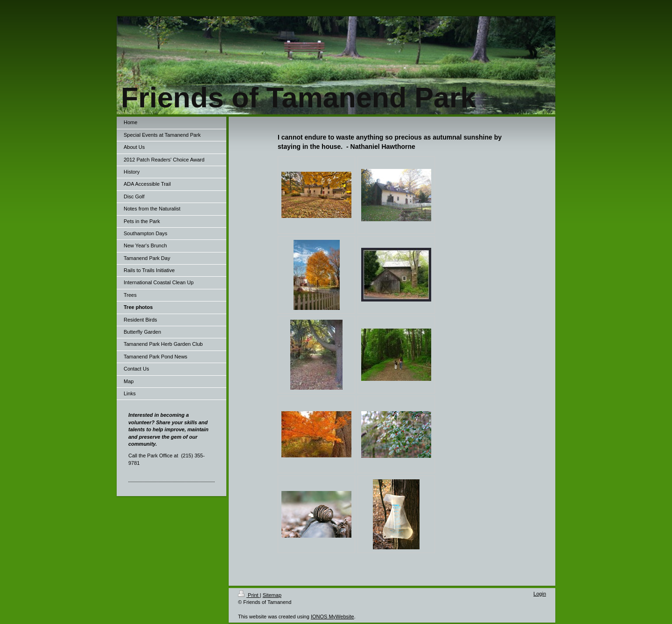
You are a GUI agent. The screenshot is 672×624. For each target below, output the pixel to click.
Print (249, 595)
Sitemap (272, 595)
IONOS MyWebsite (332, 617)
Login (540, 594)
